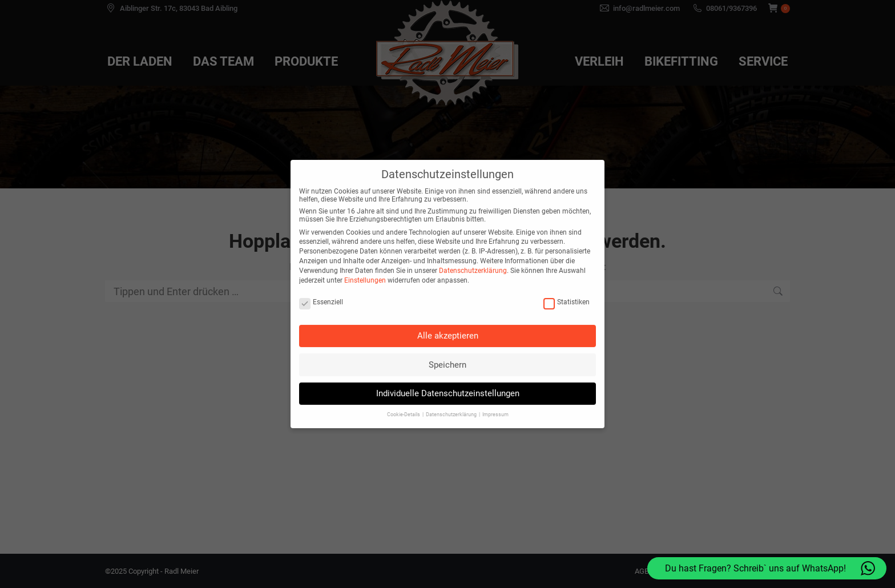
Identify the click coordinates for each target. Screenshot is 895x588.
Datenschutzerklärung (473, 250)
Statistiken (567, 281)
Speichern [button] (447, 344)
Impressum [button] (495, 394)
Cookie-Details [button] (404, 394)
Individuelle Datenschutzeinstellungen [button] (448, 373)
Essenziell (321, 281)
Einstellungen (365, 260)
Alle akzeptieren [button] (448, 316)
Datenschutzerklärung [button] (452, 394)
